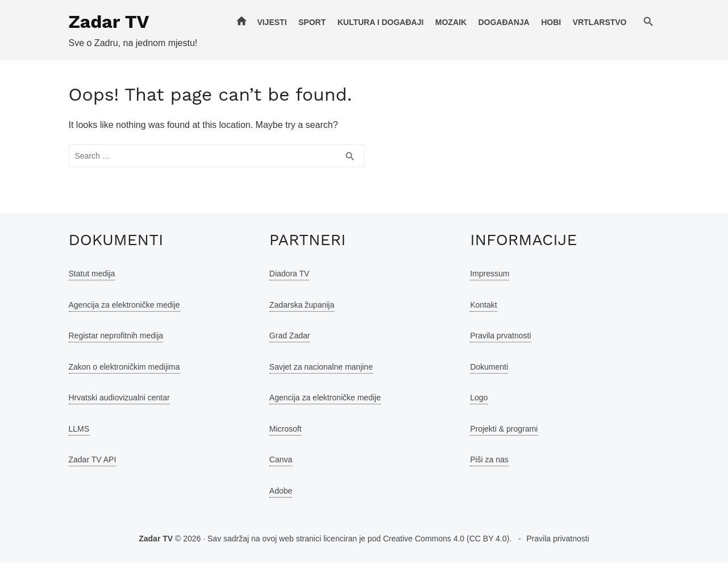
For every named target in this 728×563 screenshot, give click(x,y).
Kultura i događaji (381, 22)
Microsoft (286, 429)
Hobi (551, 22)
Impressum (490, 274)
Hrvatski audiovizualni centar (119, 398)
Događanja (504, 22)
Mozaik (451, 22)
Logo (479, 398)
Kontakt (483, 305)
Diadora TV (290, 274)
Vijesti (272, 22)
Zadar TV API (93, 459)
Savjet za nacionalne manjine (321, 367)
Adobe (281, 491)
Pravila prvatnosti (500, 336)
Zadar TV (109, 22)
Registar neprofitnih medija (116, 336)
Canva (281, 459)
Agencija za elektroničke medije (124, 305)
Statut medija (92, 274)
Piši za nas (489, 459)
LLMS (79, 429)
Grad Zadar (290, 336)
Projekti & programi (504, 429)
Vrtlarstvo (600, 22)
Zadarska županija (302, 305)
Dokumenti (489, 367)
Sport (312, 22)
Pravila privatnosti (558, 539)
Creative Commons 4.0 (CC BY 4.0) (446, 539)
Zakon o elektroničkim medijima (124, 367)
